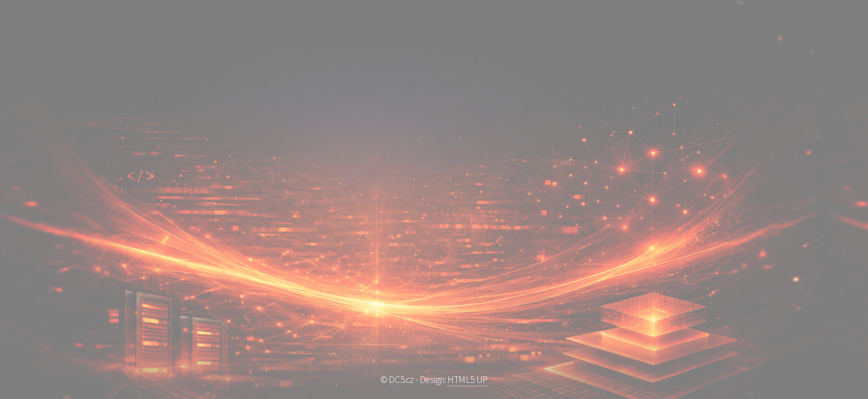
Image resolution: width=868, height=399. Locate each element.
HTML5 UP (467, 380)
